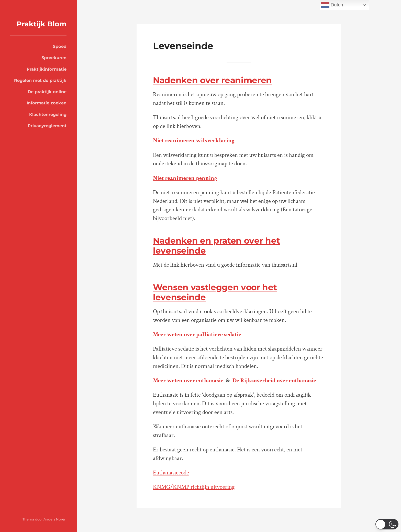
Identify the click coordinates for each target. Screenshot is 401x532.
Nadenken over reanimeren (212, 80)
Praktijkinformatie (47, 69)
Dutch (332, 5)
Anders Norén (55, 519)
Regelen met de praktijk (40, 80)
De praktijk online (47, 92)
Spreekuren (54, 58)
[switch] (387, 524)
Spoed (60, 46)
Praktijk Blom (42, 24)
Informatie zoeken (47, 103)
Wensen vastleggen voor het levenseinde (215, 292)
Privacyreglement (47, 126)
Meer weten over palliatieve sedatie (197, 335)
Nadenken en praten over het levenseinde (216, 246)
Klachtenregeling (48, 114)
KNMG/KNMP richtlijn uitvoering (194, 487)
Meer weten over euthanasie (188, 381)
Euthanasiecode (171, 473)
